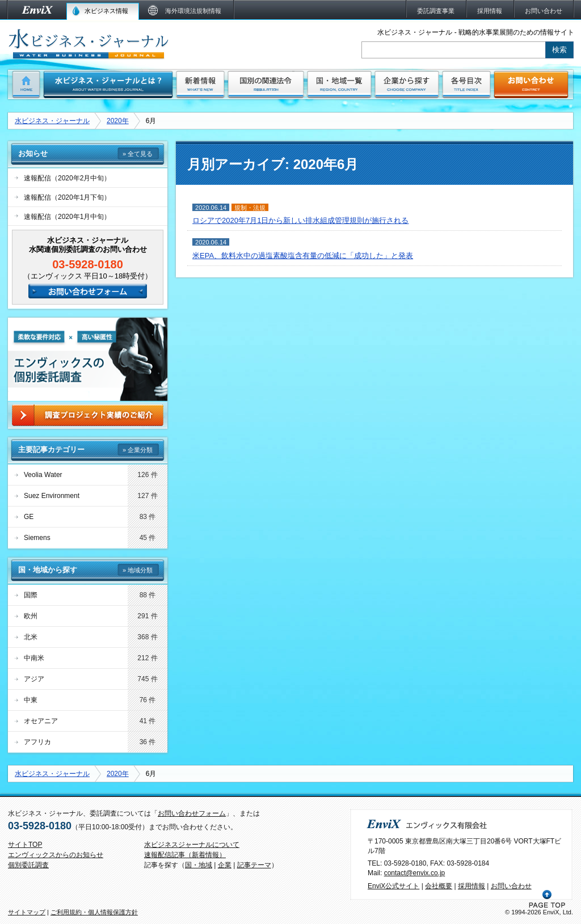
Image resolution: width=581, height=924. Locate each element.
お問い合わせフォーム (192, 813)
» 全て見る (138, 154)
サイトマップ (27, 912)
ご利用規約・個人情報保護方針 (94, 912)
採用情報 (471, 886)
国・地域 (199, 865)
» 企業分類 (138, 450)
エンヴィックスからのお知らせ (56, 855)
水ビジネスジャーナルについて (192, 845)
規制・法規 (250, 208)
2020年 (118, 121)
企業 (225, 865)
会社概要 (439, 886)
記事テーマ (254, 865)
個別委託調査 (28, 865)
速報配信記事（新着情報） (185, 855)
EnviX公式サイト (393, 886)
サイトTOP (25, 845)
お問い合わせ (511, 886)
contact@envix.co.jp (415, 873)
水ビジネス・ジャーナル (52, 121)
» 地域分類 (138, 570)
